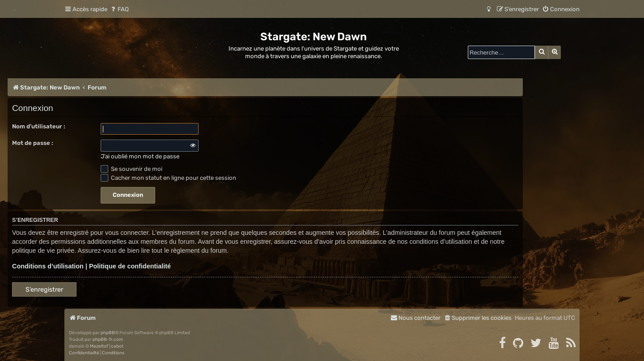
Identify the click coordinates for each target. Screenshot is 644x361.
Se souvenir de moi (131, 169)
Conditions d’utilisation (48, 266)
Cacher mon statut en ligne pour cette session (168, 178)
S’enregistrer (44, 290)
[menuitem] (119, 9)
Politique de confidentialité (130, 266)
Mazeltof (99, 346)
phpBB (108, 333)
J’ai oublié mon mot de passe (140, 156)
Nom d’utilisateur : (39, 126)
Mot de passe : (33, 143)
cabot (117, 346)
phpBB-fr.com (108, 340)
